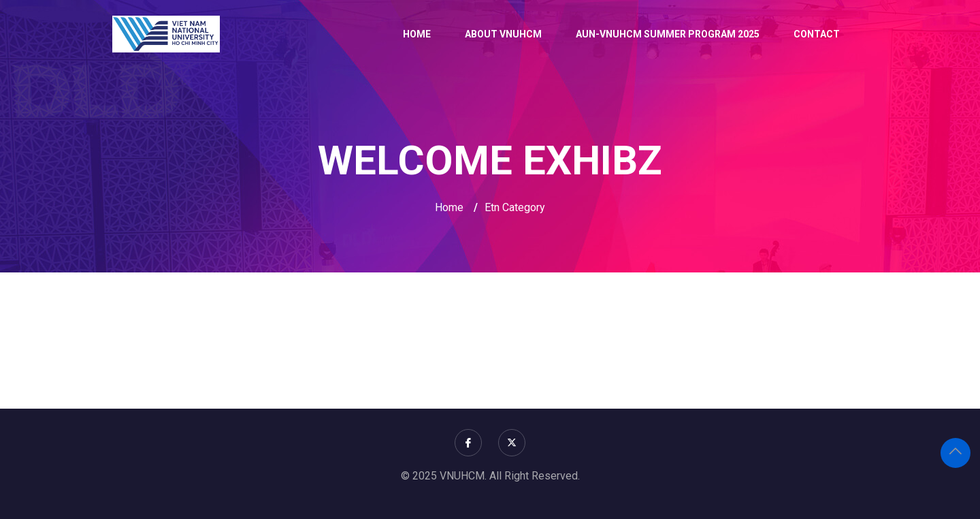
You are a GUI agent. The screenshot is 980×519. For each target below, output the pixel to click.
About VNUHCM (503, 34)
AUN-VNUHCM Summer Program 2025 (668, 34)
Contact (817, 34)
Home (417, 34)
